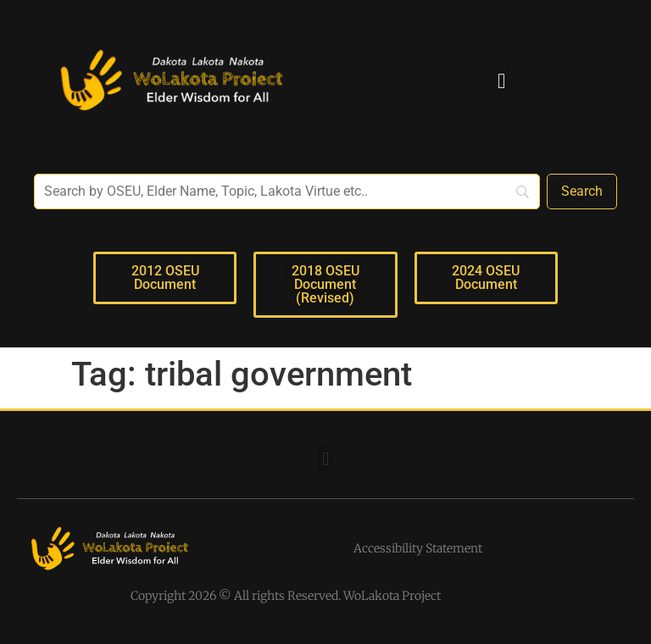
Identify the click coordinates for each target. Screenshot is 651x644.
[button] (502, 80)
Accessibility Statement (418, 548)
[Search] (582, 192)
